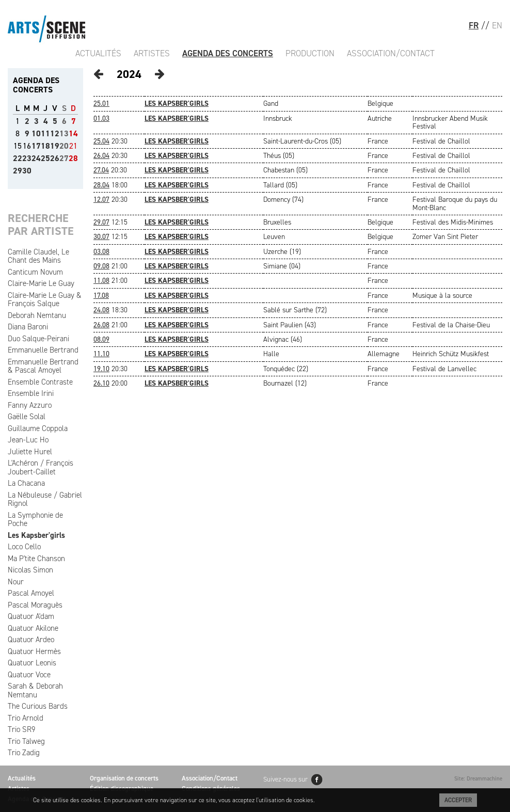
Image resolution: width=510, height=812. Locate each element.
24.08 (101, 310)
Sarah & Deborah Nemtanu (35, 690)
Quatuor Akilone (33, 628)
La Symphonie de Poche (35, 520)
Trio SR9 (21, 729)
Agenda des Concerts (228, 53)
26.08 (101, 325)
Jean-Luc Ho (28, 440)
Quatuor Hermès (34, 651)
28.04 (101, 185)
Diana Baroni (28, 327)
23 (27, 158)
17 (36, 146)
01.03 (101, 118)
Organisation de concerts (124, 778)
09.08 (101, 266)
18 (45, 146)
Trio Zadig (24, 753)
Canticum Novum (35, 272)
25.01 (101, 104)
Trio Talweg (26, 741)
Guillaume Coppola (38, 428)
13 (64, 133)
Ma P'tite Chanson (36, 559)
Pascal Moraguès (35, 605)
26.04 (101, 156)
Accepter (458, 800)
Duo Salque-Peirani (38, 339)
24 (36, 158)
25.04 (101, 141)
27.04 (101, 170)
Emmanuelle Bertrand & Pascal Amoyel (43, 366)
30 (27, 171)
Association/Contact (391, 53)
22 (18, 158)
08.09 (101, 339)
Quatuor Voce (29, 675)
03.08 (101, 252)
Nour (16, 582)
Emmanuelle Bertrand (43, 350)
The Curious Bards (38, 706)
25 (45, 158)
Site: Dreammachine (478, 779)
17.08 (101, 296)
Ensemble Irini (31, 393)
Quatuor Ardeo (31, 640)
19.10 (101, 369)
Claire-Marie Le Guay (41, 283)
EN (497, 25)
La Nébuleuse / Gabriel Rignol (45, 499)
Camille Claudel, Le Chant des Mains (38, 256)
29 (18, 171)
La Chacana (26, 483)
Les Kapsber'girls (36, 535)
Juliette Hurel (30, 452)
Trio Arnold (26, 718)
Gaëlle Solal (27, 417)
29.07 (101, 222)
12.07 (101, 200)
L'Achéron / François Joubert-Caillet (41, 467)
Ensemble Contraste (40, 382)
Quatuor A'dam (31, 616)
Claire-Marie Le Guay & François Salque (45, 300)
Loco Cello (24, 547)
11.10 (101, 354)
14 (73, 133)
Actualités (98, 53)
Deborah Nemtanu (37, 315)
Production (310, 53)
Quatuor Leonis (32, 663)
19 (55, 146)
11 (45, 133)
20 (64, 146)
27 (64, 158)
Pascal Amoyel (31, 593)
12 (55, 133)
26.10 (101, 383)
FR (474, 25)
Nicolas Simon (30, 570)
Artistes (152, 53)
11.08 (101, 281)
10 (36, 133)
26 (55, 158)
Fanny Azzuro (30, 405)
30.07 (101, 237)
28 (73, 158)
